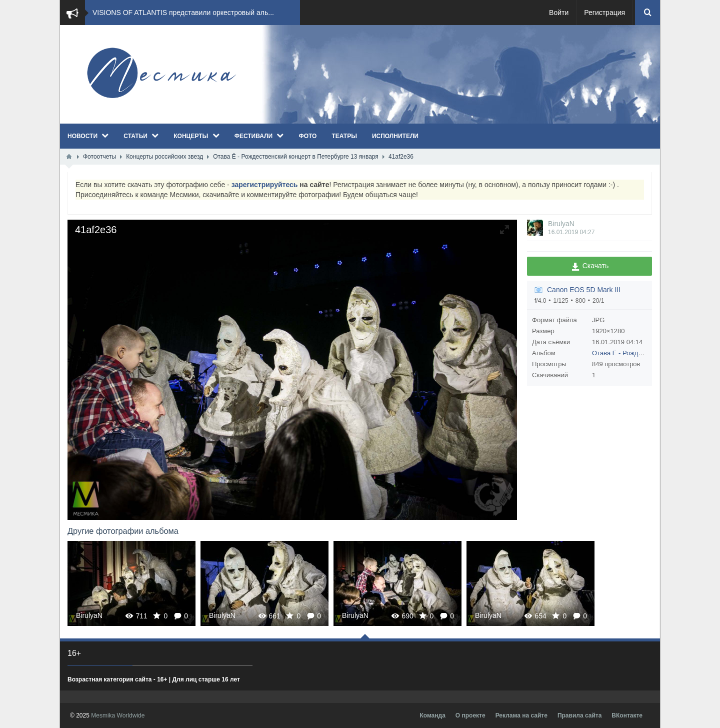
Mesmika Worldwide (118, 715)
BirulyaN (561, 224)
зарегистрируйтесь (265, 185)
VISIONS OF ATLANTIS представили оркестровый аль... (183, 13)
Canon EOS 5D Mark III (584, 290)
